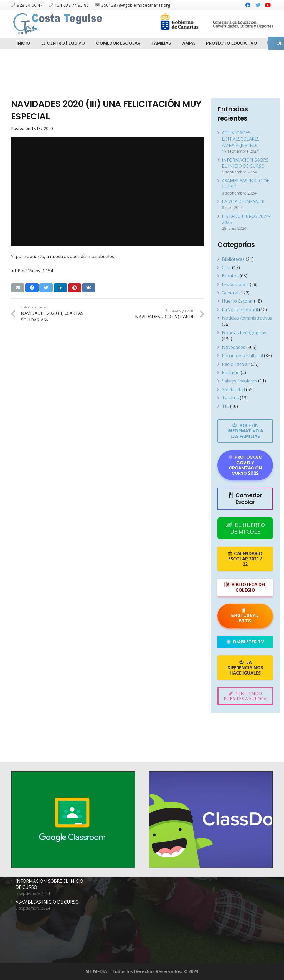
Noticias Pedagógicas (244, 333)
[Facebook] (248, 5)
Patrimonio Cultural (242, 356)
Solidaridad (233, 389)
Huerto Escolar (237, 301)
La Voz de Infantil (240, 310)
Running (231, 372)
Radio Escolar (236, 364)
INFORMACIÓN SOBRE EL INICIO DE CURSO (245, 163)
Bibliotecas (233, 259)
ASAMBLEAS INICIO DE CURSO (47, 902)
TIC (225, 406)
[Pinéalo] (75, 288)
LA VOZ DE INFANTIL (244, 201)
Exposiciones (235, 284)
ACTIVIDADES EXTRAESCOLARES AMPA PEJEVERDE (241, 139)
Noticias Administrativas (247, 318)
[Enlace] (59, 24)
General (230, 293)
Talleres (230, 398)
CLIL (226, 267)
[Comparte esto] (32, 288)
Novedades (234, 347)
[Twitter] (258, 5)
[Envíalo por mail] (18, 288)
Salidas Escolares (239, 381)
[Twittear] (46, 288)
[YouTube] (268, 5)
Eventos (230, 276)
